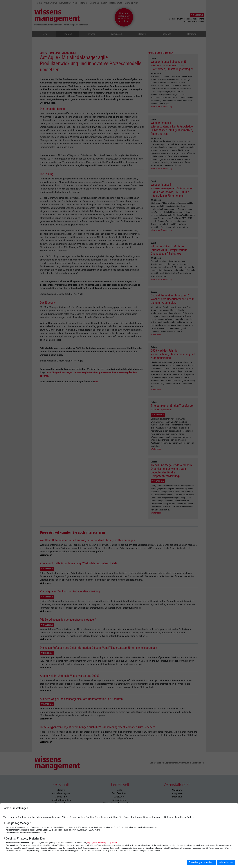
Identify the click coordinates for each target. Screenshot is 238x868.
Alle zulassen (226, 862)
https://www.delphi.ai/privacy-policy (102, 843)
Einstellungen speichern (201, 862)
